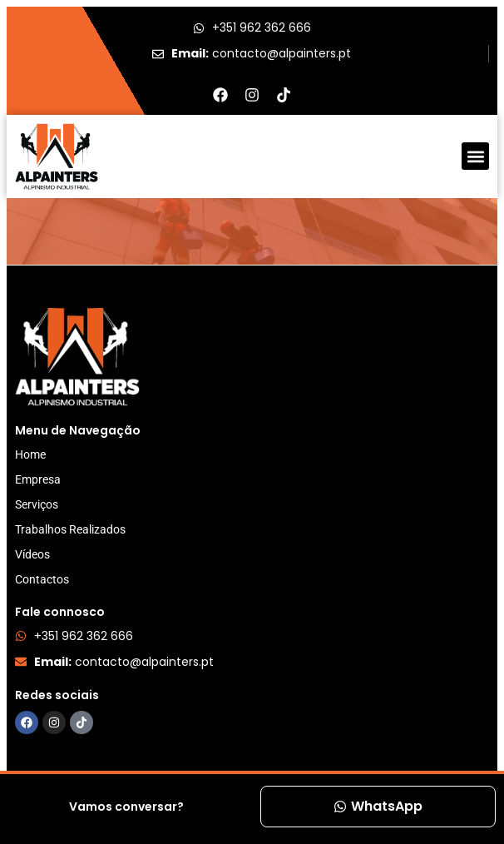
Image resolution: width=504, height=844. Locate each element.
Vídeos (32, 554)
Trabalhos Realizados (70, 529)
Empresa (38, 479)
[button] (475, 156)
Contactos (42, 579)
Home (30, 454)
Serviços (37, 504)
